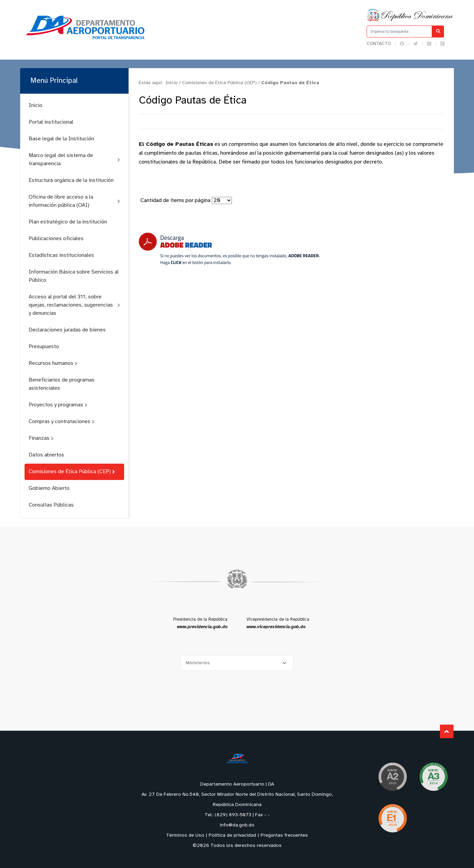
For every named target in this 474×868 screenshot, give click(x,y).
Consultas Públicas (51, 505)
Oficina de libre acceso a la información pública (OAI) (74, 201)
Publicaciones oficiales (56, 239)
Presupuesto (44, 347)
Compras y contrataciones (62, 422)
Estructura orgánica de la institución (71, 180)
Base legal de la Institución (61, 139)
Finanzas (41, 438)
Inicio (35, 105)
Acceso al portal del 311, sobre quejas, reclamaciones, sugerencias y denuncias (74, 305)
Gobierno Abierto (49, 488)
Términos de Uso (185, 835)
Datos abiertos (46, 455)
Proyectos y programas (58, 405)
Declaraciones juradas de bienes (67, 330)
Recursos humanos (53, 363)
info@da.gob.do (237, 825)
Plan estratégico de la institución (68, 222)
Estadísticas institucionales (61, 255)
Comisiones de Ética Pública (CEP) (72, 472)
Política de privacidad (232, 835)
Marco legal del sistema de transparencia (74, 160)
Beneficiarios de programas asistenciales (62, 384)
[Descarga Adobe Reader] (229, 249)
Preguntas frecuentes (284, 835)
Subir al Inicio (447, 732)
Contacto (379, 44)
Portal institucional (51, 122)
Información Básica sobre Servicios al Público (74, 276)
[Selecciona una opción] (237, 663)
